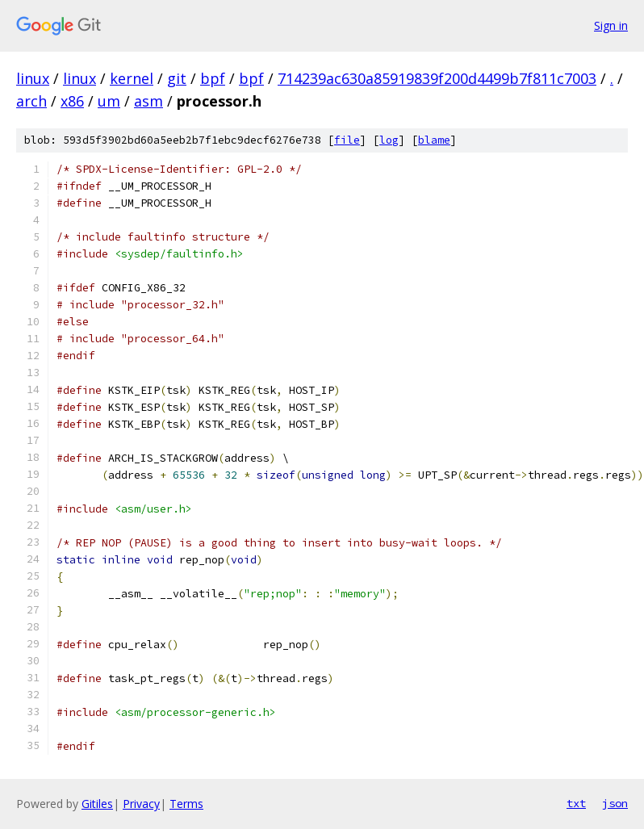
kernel (132, 78)
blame (434, 140)
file (347, 140)
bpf (213, 78)
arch (31, 101)
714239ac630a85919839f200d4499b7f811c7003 (437, 78)
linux (33, 78)
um (109, 101)
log (389, 140)
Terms (186, 804)
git (177, 78)
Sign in (611, 25)
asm (148, 101)
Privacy (141, 804)
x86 (72, 101)
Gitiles (97, 804)
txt (576, 803)
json (615, 803)
